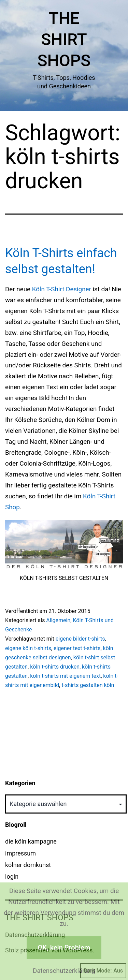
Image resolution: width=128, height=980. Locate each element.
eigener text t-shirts (77, 648)
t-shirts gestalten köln (88, 685)
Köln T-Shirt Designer (62, 289)
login (12, 876)
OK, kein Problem (64, 948)
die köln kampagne (31, 841)
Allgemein (58, 620)
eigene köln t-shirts (28, 648)
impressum (20, 853)
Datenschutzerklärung (64, 971)
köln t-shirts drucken (55, 667)
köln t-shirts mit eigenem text (65, 676)
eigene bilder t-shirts (80, 639)
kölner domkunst (28, 865)
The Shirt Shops (64, 40)
